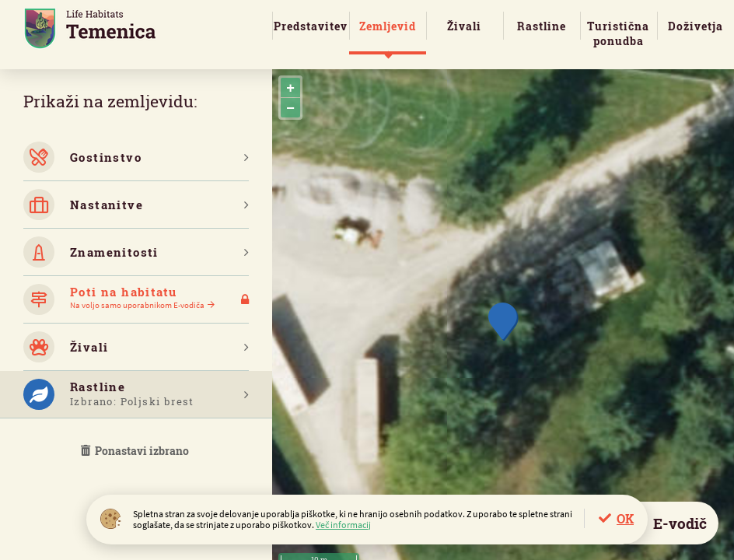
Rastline (542, 26)
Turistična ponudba (618, 33)
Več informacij (343, 525)
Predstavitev (311, 26)
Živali (464, 26)
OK (625, 518)
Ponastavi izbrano (136, 451)
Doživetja (696, 26)
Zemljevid (388, 26)
